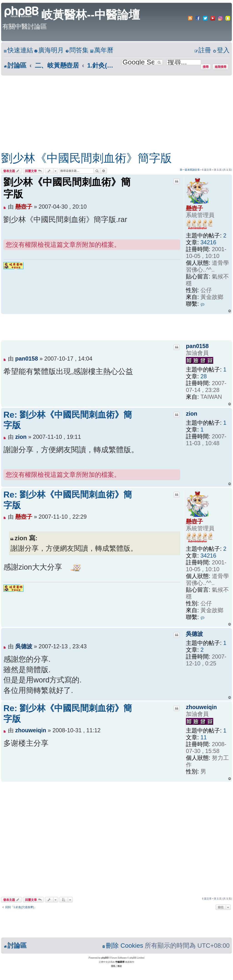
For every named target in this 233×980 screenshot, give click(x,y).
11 (204, 737)
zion (192, 414)
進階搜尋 (220, 67)
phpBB (105, 958)
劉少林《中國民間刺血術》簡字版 (86, 158)
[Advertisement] (112, 110)
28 (204, 376)
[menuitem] (49, 50)
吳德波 (194, 634)
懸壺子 (194, 208)
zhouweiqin (201, 707)
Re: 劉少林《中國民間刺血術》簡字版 (68, 420)
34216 (208, 242)
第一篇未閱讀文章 (190, 170)
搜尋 (206, 67)
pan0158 (197, 346)
